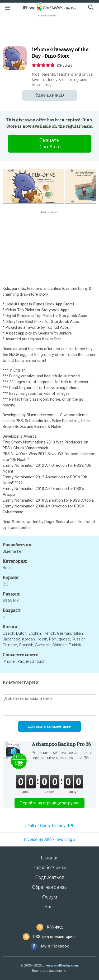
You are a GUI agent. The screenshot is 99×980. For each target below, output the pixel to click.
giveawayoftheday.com (60, 965)
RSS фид (55, 927)
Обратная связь (49, 887)
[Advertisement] (49, 31)
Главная (50, 858)
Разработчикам (49, 867)
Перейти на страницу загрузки (49, 803)
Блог (49, 907)
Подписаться (50, 877)
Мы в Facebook (55, 946)
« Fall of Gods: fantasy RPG (49, 826)
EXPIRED (50, 95)
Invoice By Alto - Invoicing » (50, 839)
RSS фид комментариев (55, 937)
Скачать (50, 144)
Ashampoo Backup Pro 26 (61, 744)
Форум (49, 897)
